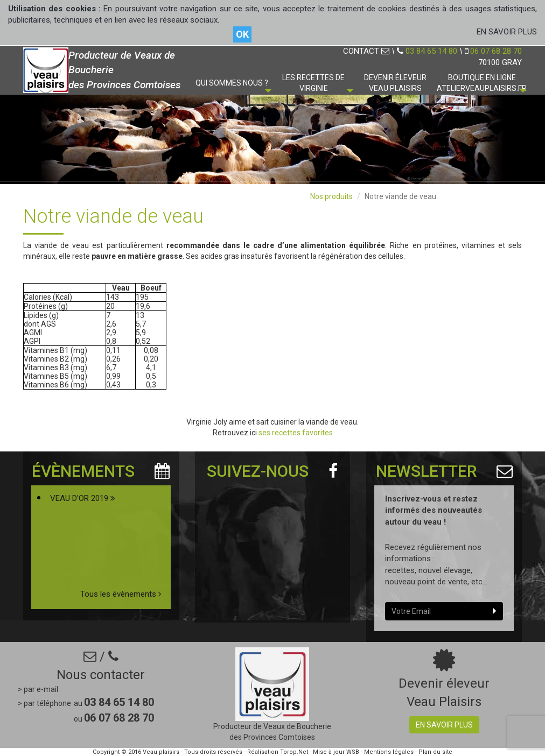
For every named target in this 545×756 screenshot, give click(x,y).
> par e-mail (38, 689)
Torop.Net (294, 752)
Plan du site (435, 752)
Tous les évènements (121, 594)
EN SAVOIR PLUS (507, 32)
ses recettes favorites (296, 433)
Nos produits (331, 196)
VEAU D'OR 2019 (83, 498)
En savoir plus (444, 725)
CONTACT (366, 51)
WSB (353, 752)
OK (242, 34)
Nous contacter (101, 675)
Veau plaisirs (161, 752)
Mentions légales (389, 752)
